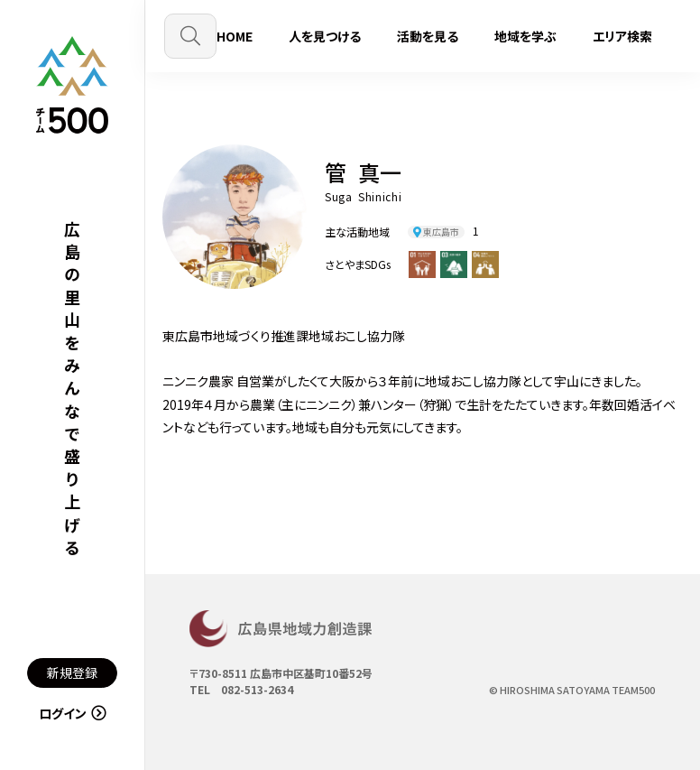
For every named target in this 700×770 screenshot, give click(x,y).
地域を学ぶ (525, 36)
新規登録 (72, 673)
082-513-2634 (257, 689)
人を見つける (325, 36)
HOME (235, 36)
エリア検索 (622, 36)
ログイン (73, 713)
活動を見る (428, 36)
